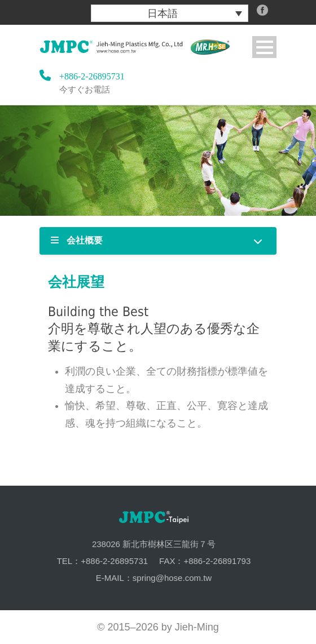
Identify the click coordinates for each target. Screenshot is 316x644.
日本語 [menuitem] (163, 14)
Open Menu (264, 47)
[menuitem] (170, 13)
